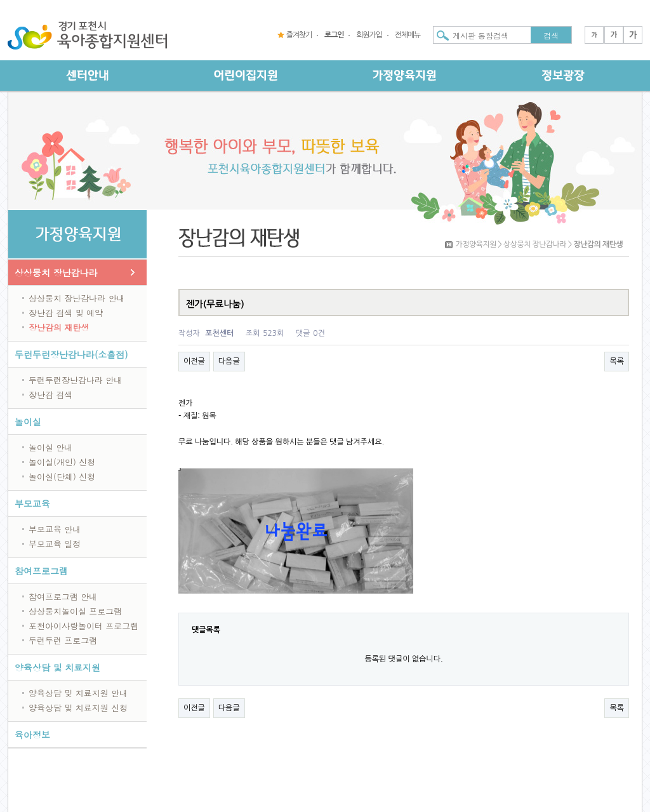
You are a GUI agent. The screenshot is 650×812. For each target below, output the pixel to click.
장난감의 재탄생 (59, 327)
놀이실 (28, 422)
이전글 (194, 361)
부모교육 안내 (55, 529)
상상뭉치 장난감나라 (56, 272)
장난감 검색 (50, 395)
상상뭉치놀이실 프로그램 (75, 611)
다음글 (229, 361)
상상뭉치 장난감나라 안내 (77, 298)
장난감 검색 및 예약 (66, 313)
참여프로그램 (41, 571)
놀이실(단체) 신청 (62, 476)
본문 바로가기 (0, 0)
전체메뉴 (408, 35)
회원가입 (369, 35)
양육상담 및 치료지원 (57, 667)
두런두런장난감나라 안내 (75, 380)
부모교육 (32, 503)
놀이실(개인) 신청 (62, 462)
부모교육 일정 (55, 544)
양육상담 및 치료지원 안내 (78, 693)
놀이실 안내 (50, 447)
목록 (617, 361)
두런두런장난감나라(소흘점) (71, 354)
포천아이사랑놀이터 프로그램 (83, 626)
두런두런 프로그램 (63, 640)
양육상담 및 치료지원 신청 (78, 708)
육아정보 (32, 735)
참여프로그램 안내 (63, 596)
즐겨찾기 (299, 35)
